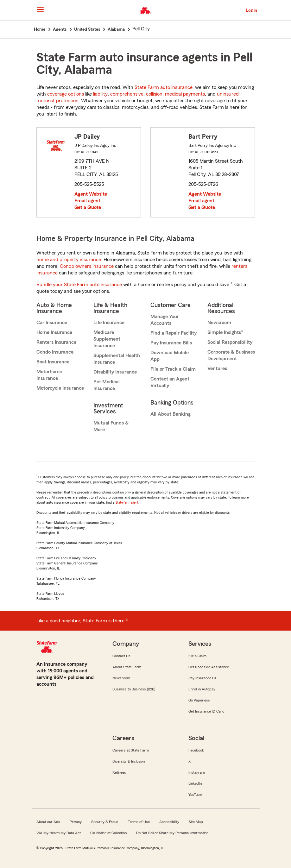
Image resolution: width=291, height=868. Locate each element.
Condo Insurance (55, 352)
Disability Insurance (115, 372)
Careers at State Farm (131, 750)
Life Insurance (109, 323)
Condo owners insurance (87, 266)
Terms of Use (139, 822)
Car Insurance (52, 323)
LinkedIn (195, 783)
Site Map (196, 822)
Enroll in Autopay (202, 689)
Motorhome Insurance (49, 375)
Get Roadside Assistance (209, 667)
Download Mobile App (170, 356)
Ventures (217, 368)
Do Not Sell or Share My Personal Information (172, 833)
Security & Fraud (105, 822)
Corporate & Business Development (231, 355)
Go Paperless (199, 700)
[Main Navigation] (41, 9)
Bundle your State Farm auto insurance (79, 285)
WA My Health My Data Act (59, 833)
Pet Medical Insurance (107, 385)
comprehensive (127, 94)
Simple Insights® (225, 332)
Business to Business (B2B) (134, 689)
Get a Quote (88, 207)
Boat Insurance (53, 362)
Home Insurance (54, 332)
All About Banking (171, 414)
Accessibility (169, 822)
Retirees (119, 772)
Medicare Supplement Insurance (107, 339)
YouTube (195, 795)
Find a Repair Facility (174, 333)
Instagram (197, 772)
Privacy (76, 822)
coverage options (66, 94)
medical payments (185, 94)
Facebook (196, 750)
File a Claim (197, 656)
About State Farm (127, 667)
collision (154, 94)
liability (100, 94)
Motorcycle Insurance (60, 388)
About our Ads (48, 822)
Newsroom (219, 323)
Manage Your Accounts (165, 320)
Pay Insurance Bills (171, 343)
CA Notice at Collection (108, 833)
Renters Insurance (56, 342)
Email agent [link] (87, 201)
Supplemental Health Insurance (117, 359)
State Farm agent (127, 503)
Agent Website (91, 194)
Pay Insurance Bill (202, 678)
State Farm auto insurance (164, 87)
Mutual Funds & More (111, 426)
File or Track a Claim (173, 369)
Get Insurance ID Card (206, 711)
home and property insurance (69, 260)
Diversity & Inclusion (129, 761)
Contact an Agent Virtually (170, 382)
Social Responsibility (230, 342)
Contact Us (121, 656)
